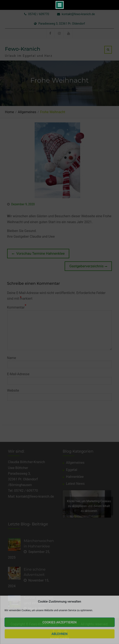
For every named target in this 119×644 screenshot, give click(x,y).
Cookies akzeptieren (59, 622)
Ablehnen (59, 634)
